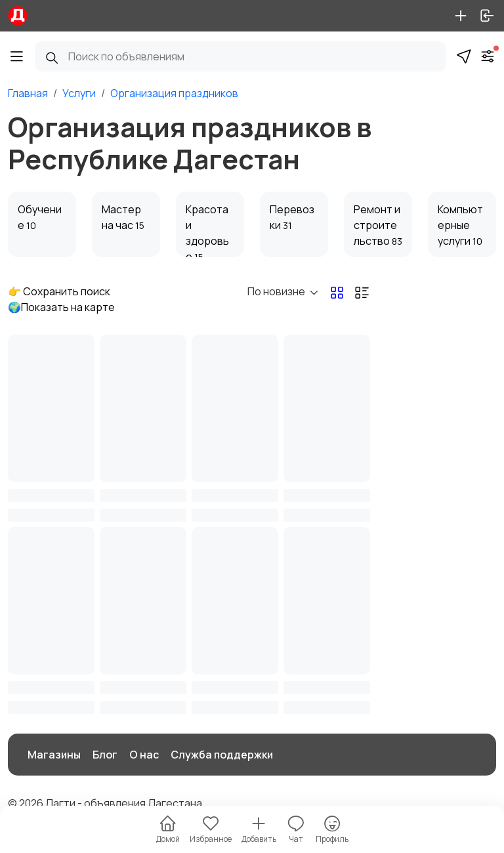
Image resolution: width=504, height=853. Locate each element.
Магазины (54, 755)
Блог (105, 755)
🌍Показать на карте (61, 307)
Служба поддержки (222, 755)
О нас (144, 755)
